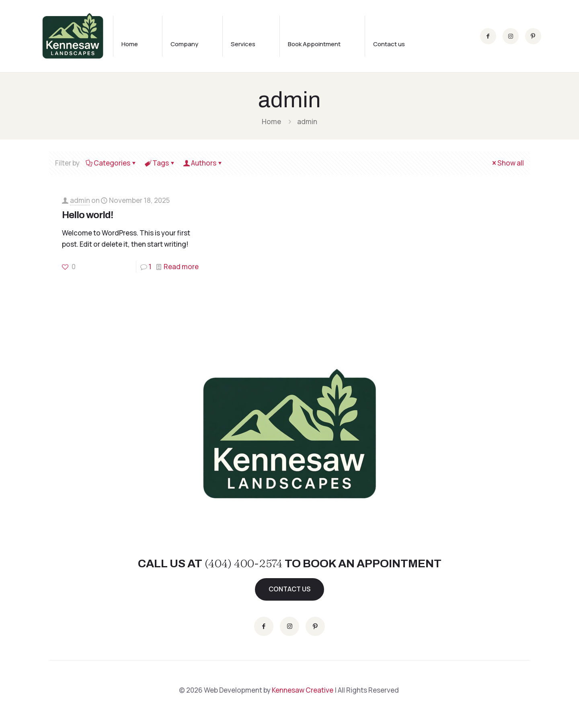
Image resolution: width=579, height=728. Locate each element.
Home (271, 122)
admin (80, 200)
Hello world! (87, 215)
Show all (507, 163)
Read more (181, 267)
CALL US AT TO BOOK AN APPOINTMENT (290, 563)
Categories (111, 163)
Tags (160, 163)
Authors (203, 163)
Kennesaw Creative (303, 690)
